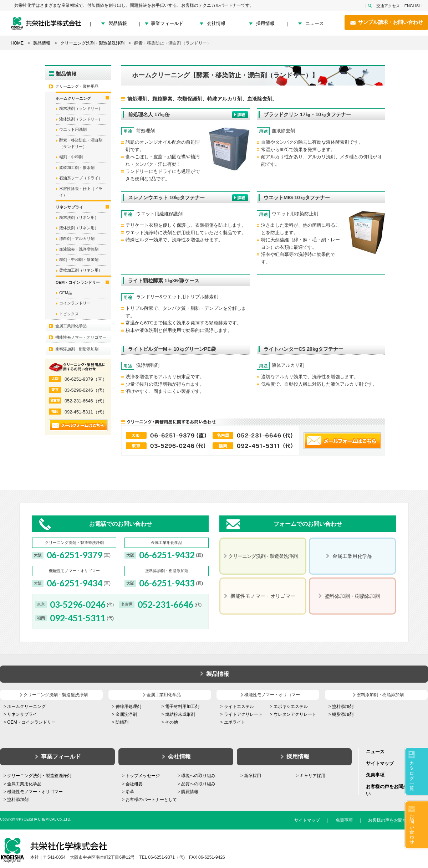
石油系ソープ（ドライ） (81, 178)
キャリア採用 (312, 776)
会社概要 (134, 784)
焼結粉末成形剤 (180, 714)
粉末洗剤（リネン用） (79, 217)
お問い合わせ (412, 829)
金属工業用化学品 (71, 326)
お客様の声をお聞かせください (398, 820)
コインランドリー (75, 303)
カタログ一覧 (412, 776)
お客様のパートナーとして (151, 800)
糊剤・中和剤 (71, 157)
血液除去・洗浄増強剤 (79, 249)
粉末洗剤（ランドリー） (81, 108)
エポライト (235, 722)
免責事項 (375, 775)
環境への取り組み (198, 776)
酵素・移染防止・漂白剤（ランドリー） (81, 143)
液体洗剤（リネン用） (79, 228)
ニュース (315, 23)
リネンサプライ (22, 714)
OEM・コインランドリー (31, 722)
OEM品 (66, 293)
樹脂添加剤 (343, 714)
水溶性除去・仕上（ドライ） (81, 192)
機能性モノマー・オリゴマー (81, 337)
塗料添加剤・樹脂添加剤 (77, 349)
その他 (172, 722)
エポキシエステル (291, 707)
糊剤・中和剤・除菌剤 (79, 260)
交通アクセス (388, 6)
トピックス (69, 314)
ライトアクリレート (243, 714)
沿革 (130, 792)
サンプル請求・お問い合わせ (386, 22)
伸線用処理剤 (128, 707)
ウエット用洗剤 (73, 129)
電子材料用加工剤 (182, 707)
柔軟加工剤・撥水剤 (77, 168)
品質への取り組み (198, 784)
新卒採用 (253, 776)
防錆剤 (122, 722)
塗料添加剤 (343, 707)
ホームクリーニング (26, 707)
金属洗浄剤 (126, 714)
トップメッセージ (143, 776)
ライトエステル (239, 707)
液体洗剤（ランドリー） (81, 119)
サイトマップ (380, 763)
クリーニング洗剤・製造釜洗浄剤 (39, 776)
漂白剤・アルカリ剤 (77, 238)
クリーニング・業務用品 (77, 86)
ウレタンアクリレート (295, 714)
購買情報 (190, 792)
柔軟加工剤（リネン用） (81, 270)
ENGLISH (413, 6)
